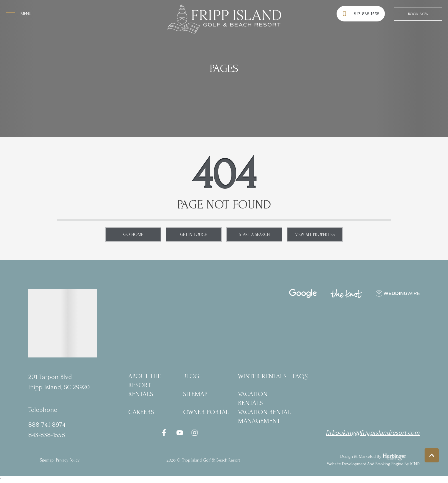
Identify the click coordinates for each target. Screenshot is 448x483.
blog (191, 376)
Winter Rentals (262, 376)
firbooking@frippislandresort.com (373, 433)
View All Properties (315, 234)
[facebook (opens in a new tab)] (165, 433)
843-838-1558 (47, 435)
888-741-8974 (47, 425)
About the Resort (145, 381)
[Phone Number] (362, 14)
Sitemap (195, 394)
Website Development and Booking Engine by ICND (373, 464)
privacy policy (68, 460)
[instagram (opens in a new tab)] (195, 433)
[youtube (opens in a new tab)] (180, 433)
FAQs (300, 376)
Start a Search (254, 234)
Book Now (418, 14)
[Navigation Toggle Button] (19, 14)
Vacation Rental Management (264, 416)
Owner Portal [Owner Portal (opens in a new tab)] (206, 412)
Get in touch (194, 234)
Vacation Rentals (253, 398)
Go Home (133, 234)
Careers (141, 412)
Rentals (141, 394)
